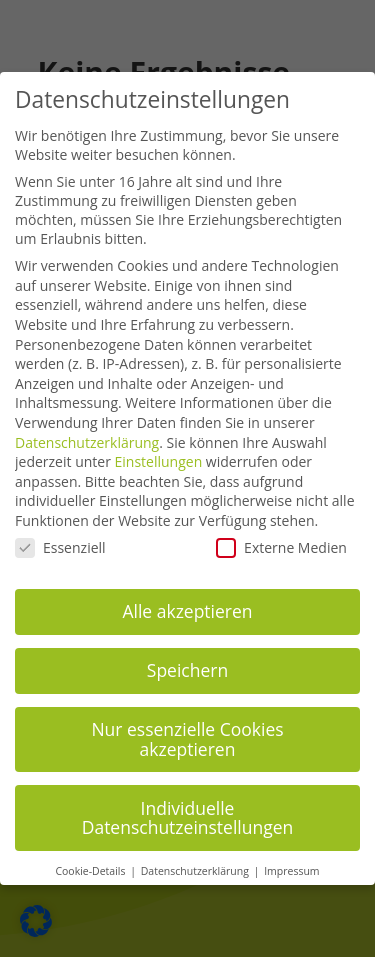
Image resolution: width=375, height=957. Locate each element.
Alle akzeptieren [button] (187, 595)
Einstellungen (159, 445)
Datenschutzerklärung (87, 425)
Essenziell (60, 530)
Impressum (291, 855)
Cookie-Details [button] (91, 855)
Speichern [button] (187, 654)
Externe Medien (281, 530)
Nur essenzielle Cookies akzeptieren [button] (187, 723)
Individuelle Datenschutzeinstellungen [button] (188, 801)
